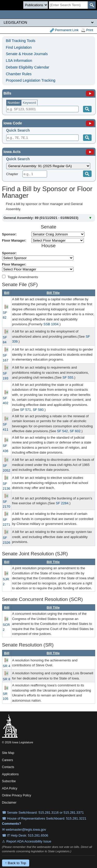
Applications (10, 774)
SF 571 (25, 410)
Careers (8, 760)
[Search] (68, 5)
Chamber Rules (19, 74)
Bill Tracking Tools (21, 41)
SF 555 (68, 377)
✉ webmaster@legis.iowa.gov (24, 829)
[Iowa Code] (90, 123)
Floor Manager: (14, 240)
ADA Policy (10, 788)
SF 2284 (62, 503)
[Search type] (36, 5)
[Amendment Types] (4, 276)
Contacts (8, 767)
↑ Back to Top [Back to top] (16, 863)
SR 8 (7, 679)
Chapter (12, 174)
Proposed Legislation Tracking (31, 80)
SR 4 (7, 666)
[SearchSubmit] (92, 5)
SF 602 (75, 431)
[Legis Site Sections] (48, 22)
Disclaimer (9, 803)
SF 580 (38, 410)
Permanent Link (64, 30)
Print (87, 30)
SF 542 (62, 431)
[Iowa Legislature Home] (48, 14)
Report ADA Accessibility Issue (29, 841)
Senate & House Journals (27, 54)
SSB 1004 (51, 324)
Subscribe (9, 781)
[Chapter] (35, 174)
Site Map (8, 753)
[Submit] (87, 138)
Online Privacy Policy (17, 795)
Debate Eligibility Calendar (28, 67)
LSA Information (19, 61)
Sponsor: (9, 234)
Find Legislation (19, 47)
